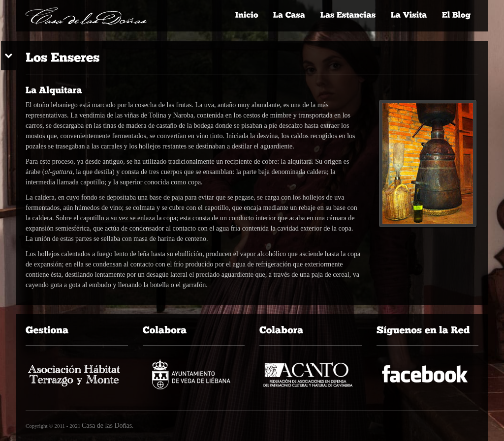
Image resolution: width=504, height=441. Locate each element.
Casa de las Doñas (107, 426)
